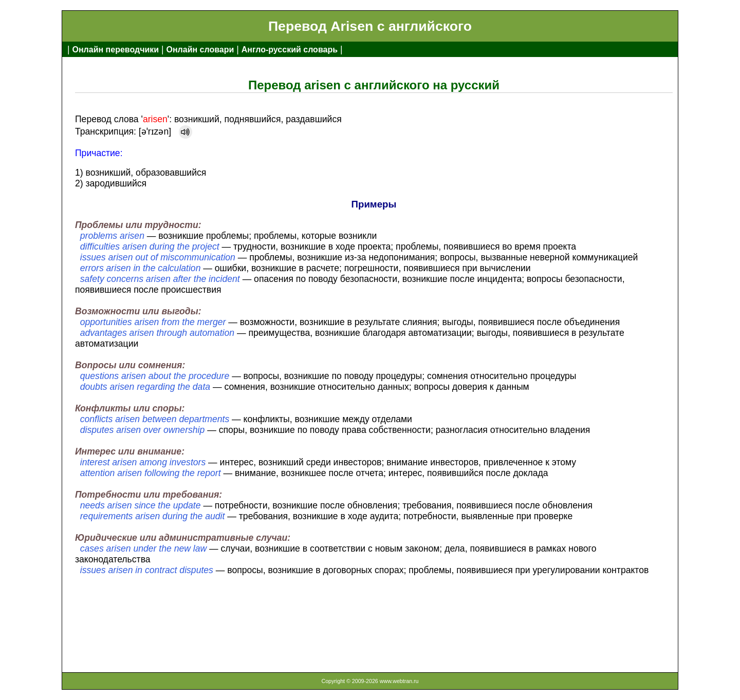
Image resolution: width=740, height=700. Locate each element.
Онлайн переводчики (115, 50)
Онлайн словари (200, 50)
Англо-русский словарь (290, 50)
